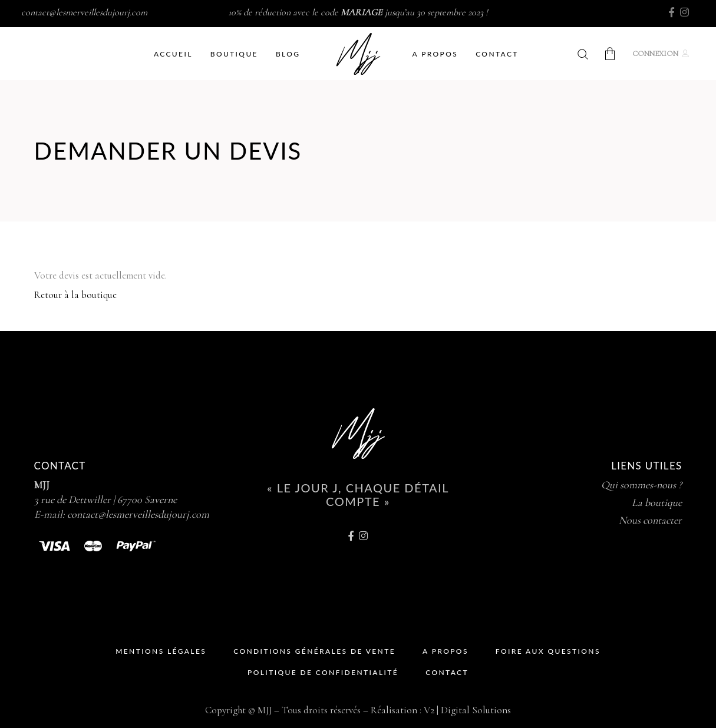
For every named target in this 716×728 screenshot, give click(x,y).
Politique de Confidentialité (323, 672)
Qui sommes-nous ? (641, 485)
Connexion (655, 54)
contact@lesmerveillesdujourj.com (84, 12)
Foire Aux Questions (548, 651)
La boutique (657, 502)
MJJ (42, 485)
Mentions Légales (161, 651)
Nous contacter (650, 520)
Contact (447, 672)
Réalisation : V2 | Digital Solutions (441, 710)
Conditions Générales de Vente (314, 651)
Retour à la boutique (75, 295)
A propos (446, 651)
